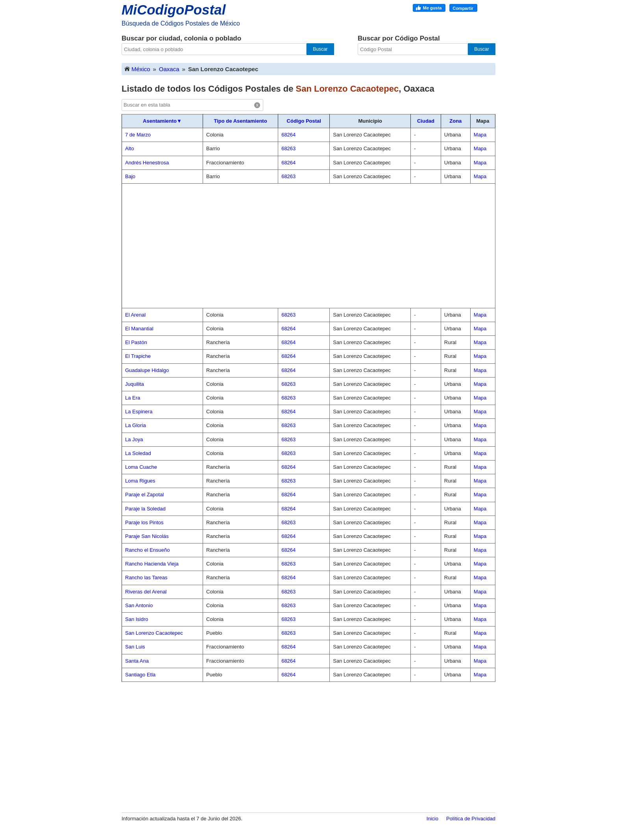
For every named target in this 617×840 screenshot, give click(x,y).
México (137, 69)
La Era (133, 398)
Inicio (432, 819)
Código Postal (304, 121)
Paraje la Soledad (145, 509)
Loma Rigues (140, 481)
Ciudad (426, 121)
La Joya (134, 439)
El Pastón (136, 342)
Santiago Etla (140, 675)
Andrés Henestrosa (147, 163)
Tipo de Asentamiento (241, 121)
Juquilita (135, 384)
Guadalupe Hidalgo (147, 370)
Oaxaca (169, 69)
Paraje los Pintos (144, 522)
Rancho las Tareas (146, 577)
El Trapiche (138, 356)
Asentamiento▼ (162, 121)
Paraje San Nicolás (147, 536)
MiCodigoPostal (174, 10)
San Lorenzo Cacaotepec (154, 633)
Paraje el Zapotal (144, 495)
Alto (129, 148)
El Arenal (135, 315)
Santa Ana (137, 661)
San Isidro (137, 619)
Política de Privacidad (471, 819)
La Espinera (139, 412)
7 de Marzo (138, 135)
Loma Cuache (141, 467)
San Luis (135, 647)
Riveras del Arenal (146, 592)
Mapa (480, 135)
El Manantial (139, 329)
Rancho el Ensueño (147, 550)
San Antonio (139, 605)
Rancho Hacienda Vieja (152, 564)
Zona (455, 121)
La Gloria (136, 425)
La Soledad (138, 453)
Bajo (130, 176)
